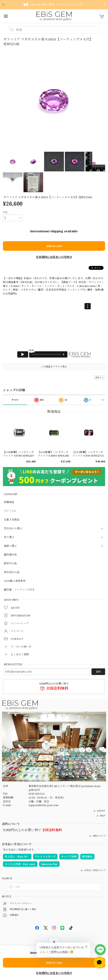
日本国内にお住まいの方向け (54, 257)
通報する (99, 377)
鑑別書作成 (10, 555)
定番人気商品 (12, 520)
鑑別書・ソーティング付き (19, 590)
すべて (15, 400)
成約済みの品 (12, 572)
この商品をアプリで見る (54, 367)
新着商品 (9, 502)
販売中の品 (10, 564)
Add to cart (54, 246)
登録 (98, 672)
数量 (5, 212)
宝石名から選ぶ (13, 529)
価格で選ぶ (10, 546)
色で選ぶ (9, 537)
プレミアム (10, 511)
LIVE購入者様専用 (15, 581)
